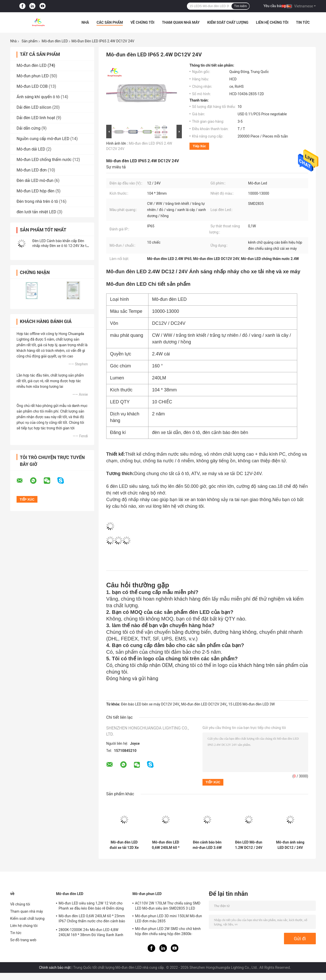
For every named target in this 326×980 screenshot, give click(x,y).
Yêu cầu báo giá (276, 6)
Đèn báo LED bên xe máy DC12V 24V (150, 704)
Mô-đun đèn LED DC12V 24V (204, 704)
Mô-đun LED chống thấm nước (44, 160)
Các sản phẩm (110, 22)
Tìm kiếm (240, 6)
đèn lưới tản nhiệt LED (36, 212)
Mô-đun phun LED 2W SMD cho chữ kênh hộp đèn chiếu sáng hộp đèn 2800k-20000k (168, 932)
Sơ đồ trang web (23, 940)
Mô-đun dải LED (31, 149)
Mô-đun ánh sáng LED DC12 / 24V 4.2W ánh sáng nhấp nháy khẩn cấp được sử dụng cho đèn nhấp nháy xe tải (290, 845)
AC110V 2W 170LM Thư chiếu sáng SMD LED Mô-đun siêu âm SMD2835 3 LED (168, 906)
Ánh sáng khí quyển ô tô (38, 97)
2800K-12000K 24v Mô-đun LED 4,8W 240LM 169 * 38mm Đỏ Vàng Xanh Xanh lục (91, 933)
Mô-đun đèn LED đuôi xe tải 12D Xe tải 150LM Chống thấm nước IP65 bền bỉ (124, 845)
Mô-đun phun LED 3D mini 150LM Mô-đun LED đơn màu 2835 (168, 919)
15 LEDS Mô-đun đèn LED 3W (252, 704)
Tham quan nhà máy (181, 22)
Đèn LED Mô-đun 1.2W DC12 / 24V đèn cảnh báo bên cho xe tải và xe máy (249, 845)
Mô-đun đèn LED (55, 41)
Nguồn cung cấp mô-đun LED (43, 139)
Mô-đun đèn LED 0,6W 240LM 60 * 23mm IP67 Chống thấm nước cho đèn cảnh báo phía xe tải (166, 845)
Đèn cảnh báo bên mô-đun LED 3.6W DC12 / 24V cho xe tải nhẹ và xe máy (207, 845)
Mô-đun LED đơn (32, 170)
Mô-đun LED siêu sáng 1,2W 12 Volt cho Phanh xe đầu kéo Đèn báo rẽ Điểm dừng (91, 906)
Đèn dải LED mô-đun (35, 181)
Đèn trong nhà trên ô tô (37, 201)
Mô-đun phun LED (33, 76)
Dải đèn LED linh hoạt (36, 118)
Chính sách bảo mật (55, 967)
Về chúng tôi (142, 22)
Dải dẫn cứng (29, 128)
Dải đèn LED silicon (34, 107)
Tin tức (303, 22)
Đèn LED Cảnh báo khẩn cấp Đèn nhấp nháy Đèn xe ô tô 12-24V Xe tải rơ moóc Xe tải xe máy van (61, 246)
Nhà (85, 22)
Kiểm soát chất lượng (228, 22)
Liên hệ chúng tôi (272, 22)
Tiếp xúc (199, 146)
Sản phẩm (30, 41)
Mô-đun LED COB (32, 86)
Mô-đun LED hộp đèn (36, 191)
